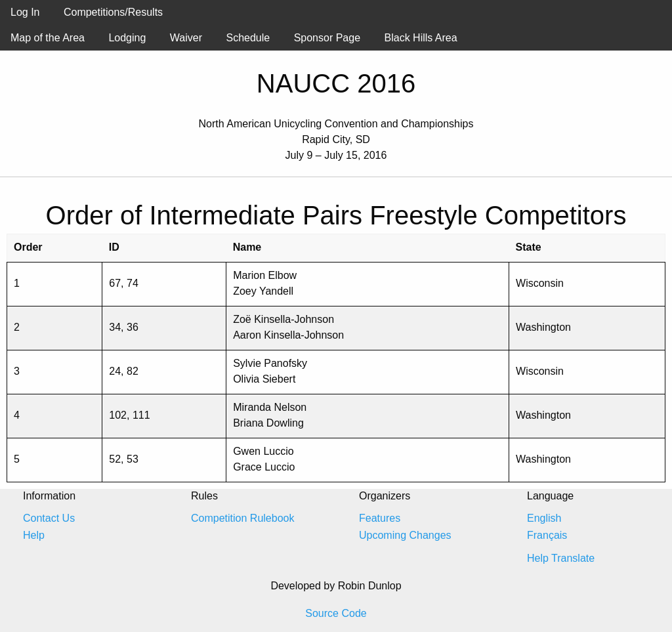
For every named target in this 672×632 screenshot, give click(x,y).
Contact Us (49, 518)
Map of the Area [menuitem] (48, 38)
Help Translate (561, 558)
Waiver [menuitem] (186, 38)
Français (547, 535)
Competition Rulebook (242, 518)
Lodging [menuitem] (127, 38)
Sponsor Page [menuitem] (327, 38)
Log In (25, 12)
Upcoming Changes (405, 535)
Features (380, 518)
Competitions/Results (113, 12)
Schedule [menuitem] (248, 38)
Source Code (336, 613)
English (544, 518)
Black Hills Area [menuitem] (421, 38)
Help (34, 535)
